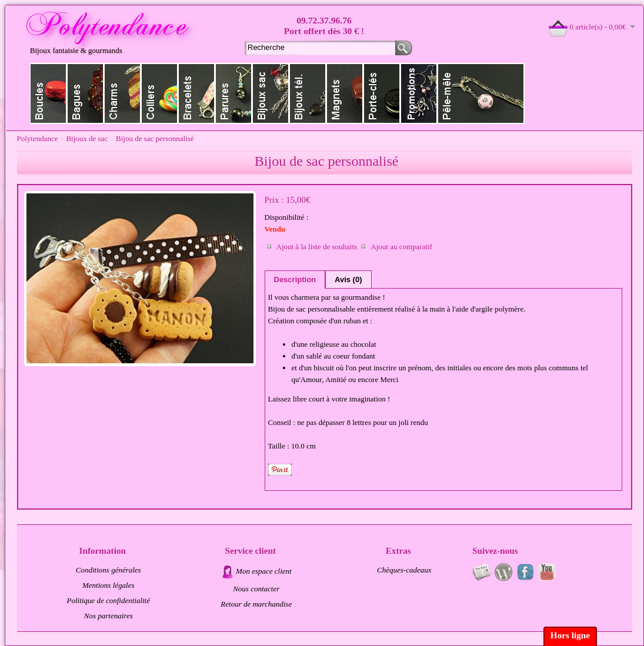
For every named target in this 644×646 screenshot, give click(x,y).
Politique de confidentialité (108, 600)
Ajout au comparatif (401, 247)
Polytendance (38, 138)
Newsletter (482, 572)
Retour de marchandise (256, 604)
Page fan (525, 572)
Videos (547, 572)
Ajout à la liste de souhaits (317, 247)
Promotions (419, 93)
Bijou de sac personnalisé (155, 138)
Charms (123, 93)
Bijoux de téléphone (308, 93)
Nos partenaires (109, 616)
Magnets (345, 93)
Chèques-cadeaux (404, 570)
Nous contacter (256, 589)
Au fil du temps (503, 572)
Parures (234, 93)
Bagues (86, 93)
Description (295, 280)
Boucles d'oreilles (49, 93)
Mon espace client (264, 571)
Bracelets (197, 93)
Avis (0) (348, 280)
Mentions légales (108, 585)
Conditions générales (109, 570)
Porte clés (382, 93)
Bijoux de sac (271, 93)
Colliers (160, 93)
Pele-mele (481, 93)
